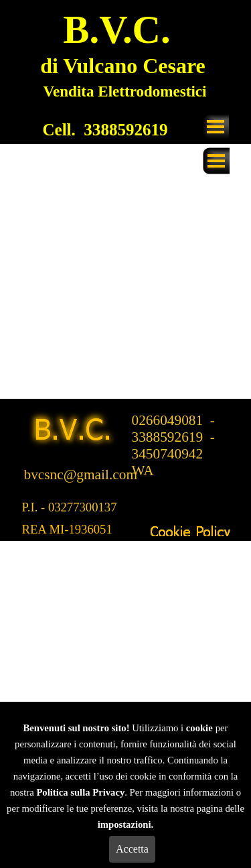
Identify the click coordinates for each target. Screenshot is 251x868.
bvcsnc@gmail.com (81, 475)
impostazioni (124, 824)
